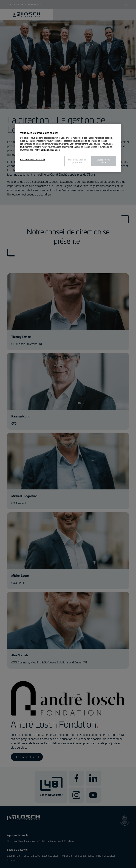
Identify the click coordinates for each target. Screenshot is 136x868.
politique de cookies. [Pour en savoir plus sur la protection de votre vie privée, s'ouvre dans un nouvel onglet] (50, 150)
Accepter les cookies (104, 161)
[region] (68, 148)
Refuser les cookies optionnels (77, 161)
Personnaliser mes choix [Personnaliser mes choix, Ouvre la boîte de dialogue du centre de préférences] (33, 159)
